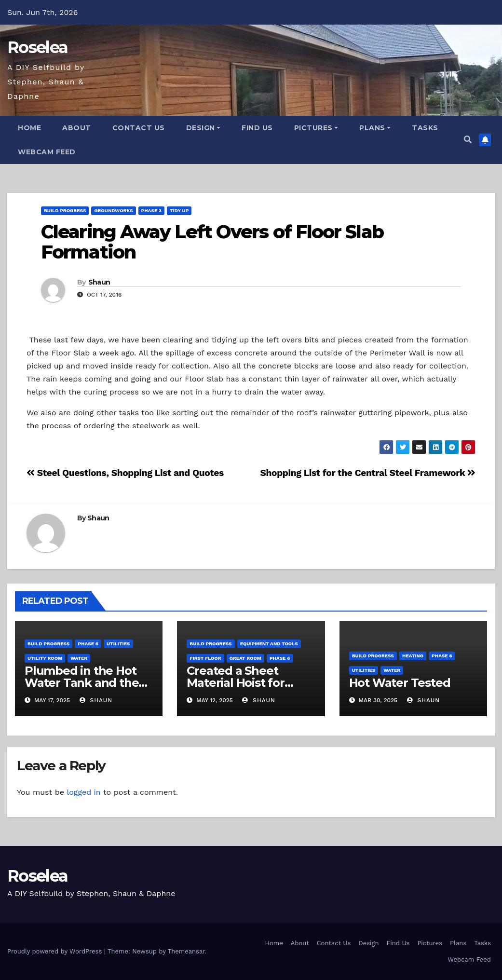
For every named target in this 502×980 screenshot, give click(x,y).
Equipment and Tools (269, 644)
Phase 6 (88, 644)
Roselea (37, 47)
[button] (468, 140)
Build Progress (65, 211)
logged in (83, 792)
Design (204, 128)
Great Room (245, 658)
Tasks (425, 128)
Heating (413, 656)
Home (29, 128)
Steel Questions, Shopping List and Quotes (125, 473)
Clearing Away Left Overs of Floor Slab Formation (212, 242)
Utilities (118, 644)
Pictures (316, 128)
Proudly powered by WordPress (56, 951)
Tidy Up (179, 211)
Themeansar (186, 951)
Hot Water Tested (400, 683)
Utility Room (45, 658)
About (77, 128)
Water (79, 658)
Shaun (99, 282)
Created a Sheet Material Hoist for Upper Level (235, 683)
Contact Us (139, 128)
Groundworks (113, 211)
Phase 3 (151, 211)
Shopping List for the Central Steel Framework (368, 473)
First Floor (205, 658)
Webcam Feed (47, 152)
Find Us (257, 128)
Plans (375, 128)
